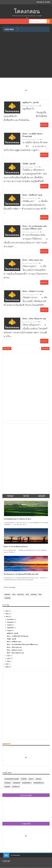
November (11, 622)
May (9, 661)
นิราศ (27, 594)
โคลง (40, 594)
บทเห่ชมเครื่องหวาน (39, 783)
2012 (7, 617)
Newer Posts (7, 348)
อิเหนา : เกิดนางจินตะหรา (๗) (34, 319)
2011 (7, 664)
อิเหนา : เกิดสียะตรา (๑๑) (32, 195)
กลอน (14, 594)
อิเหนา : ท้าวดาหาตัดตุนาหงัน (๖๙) (15, 546)
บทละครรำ (7, 594)
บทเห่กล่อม (34, 594)
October (10, 625)
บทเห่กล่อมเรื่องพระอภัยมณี (12, 779)
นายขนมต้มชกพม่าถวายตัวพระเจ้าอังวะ (17, 519)
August (10, 631)
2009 (7, 667)
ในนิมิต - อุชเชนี (29, 164)
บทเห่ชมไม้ (7, 787)
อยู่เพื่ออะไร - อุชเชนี (31, 102)
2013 (7, 614)
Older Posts (45, 348)
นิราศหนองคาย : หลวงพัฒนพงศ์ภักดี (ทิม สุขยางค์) (21, 574)
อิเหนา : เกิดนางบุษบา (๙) (33, 260)
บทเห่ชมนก (38, 779)
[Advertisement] (12, 387)
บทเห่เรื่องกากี (16, 787)
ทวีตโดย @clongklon (10, 587)
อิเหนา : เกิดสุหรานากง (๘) (33, 291)
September (11, 628)
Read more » (44, 125)
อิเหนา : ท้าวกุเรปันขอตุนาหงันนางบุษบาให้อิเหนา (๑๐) (35, 227)
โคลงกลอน (27, 11)
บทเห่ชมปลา (8, 783)
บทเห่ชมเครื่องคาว (27, 783)
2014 (7, 611)
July (9, 656)
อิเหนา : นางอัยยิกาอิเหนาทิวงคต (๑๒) (33, 135)
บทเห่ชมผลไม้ (16, 783)
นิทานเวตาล (21, 594)
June (9, 658)
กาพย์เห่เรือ (7, 598)
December (10, 619)
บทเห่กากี (31, 779)
